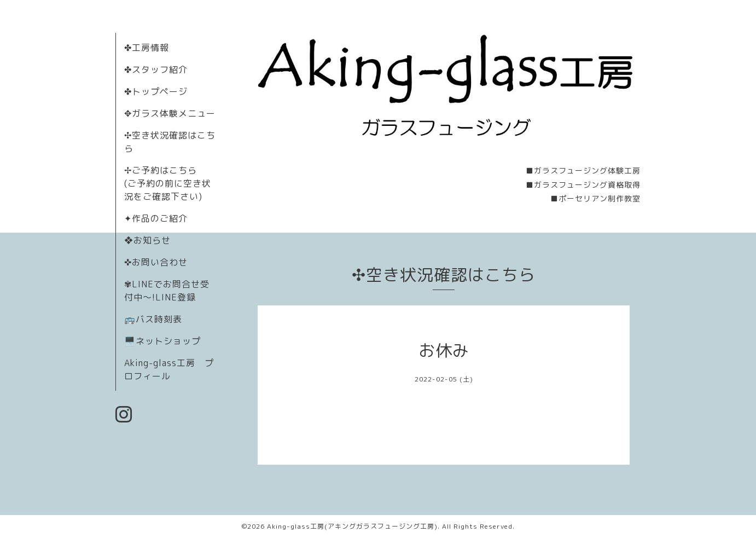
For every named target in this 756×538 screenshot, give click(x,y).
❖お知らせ (147, 240)
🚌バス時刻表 (153, 319)
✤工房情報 (147, 48)
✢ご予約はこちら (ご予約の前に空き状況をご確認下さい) (168, 183)
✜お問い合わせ (156, 262)
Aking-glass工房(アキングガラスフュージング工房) (352, 526)
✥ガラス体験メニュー (170, 113)
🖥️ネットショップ (162, 341)
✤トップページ (156, 91)
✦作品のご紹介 (156, 218)
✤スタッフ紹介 (156, 70)
